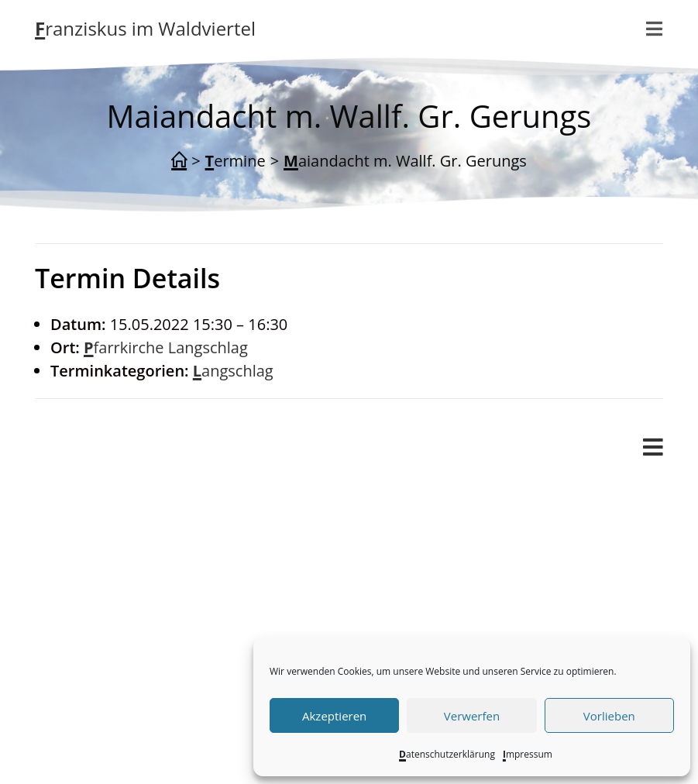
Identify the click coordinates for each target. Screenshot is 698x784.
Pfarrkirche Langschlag (166, 347)
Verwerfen (472, 716)
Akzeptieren (334, 716)
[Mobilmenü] (655, 29)
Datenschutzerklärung (447, 754)
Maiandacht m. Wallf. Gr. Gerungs (405, 161)
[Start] (179, 161)
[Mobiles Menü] (653, 448)
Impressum (528, 754)
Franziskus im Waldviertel (145, 28)
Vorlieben (609, 716)
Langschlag (233, 371)
